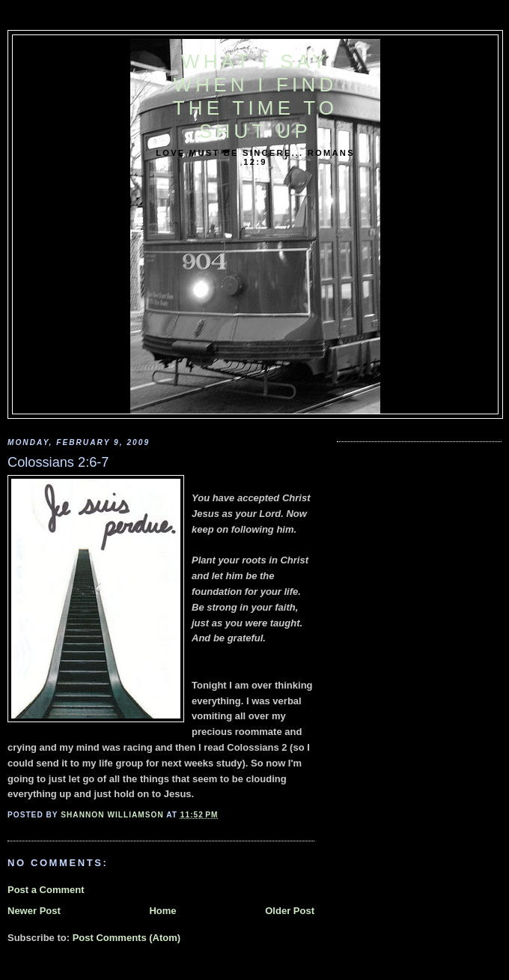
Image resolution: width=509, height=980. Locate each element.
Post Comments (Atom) (127, 938)
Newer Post (34, 911)
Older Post (290, 911)
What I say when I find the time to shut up (255, 96)
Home (162, 911)
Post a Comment (46, 890)
